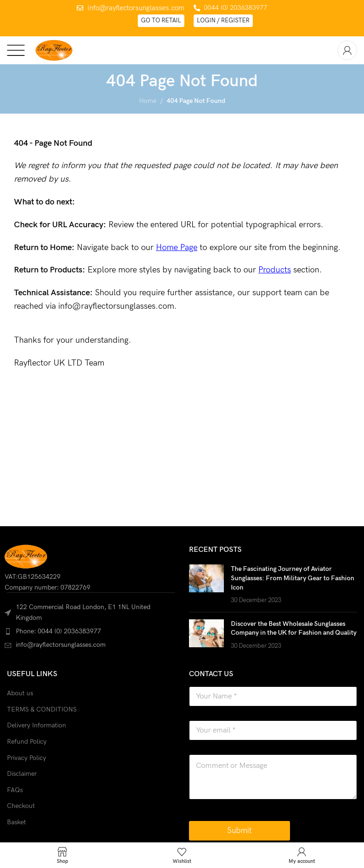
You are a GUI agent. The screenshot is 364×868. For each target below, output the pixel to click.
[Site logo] (54, 50)
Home (148, 101)
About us (20, 693)
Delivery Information (37, 725)
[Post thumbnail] (206, 584)
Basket (17, 822)
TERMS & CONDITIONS (42, 709)
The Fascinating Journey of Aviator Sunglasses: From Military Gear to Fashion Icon (293, 578)
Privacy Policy (27, 758)
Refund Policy (27, 742)
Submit (239, 831)
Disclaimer (22, 774)
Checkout (21, 806)
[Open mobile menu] (16, 50)
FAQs (15, 790)
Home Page (177, 248)
